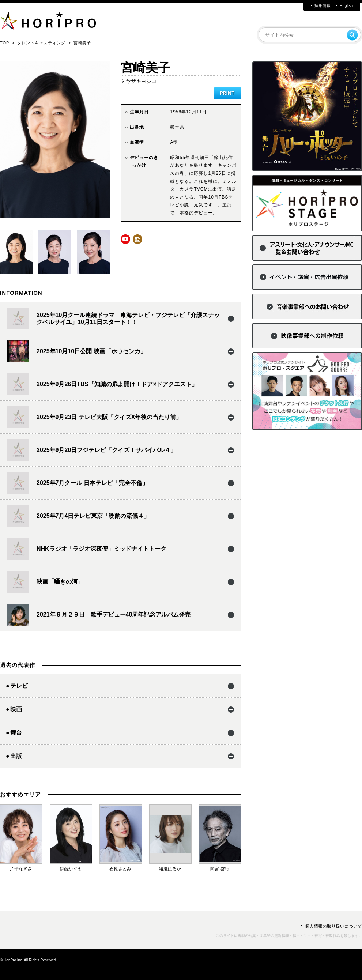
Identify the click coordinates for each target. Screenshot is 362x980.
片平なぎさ (21, 869)
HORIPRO (48, 22)
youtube (125, 239)
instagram (137, 239)
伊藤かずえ (71, 869)
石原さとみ (120, 869)
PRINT (227, 93)
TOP (5, 43)
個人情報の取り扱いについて (333, 926)
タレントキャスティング (41, 43)
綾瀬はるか (170, 869)
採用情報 (323, 6)
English (346, 6)
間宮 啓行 (220, 869)
